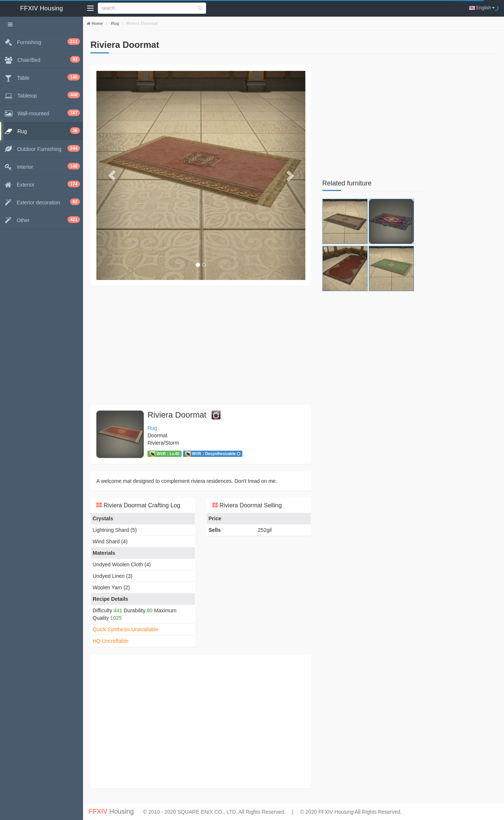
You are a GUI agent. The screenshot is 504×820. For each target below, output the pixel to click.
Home (97, 23)
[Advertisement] (201, 345)
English (482, 8)
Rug (115, 23)
